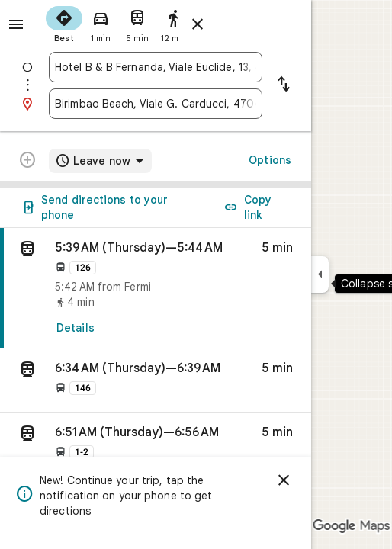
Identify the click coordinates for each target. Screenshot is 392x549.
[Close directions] (198, 24)
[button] (156, 380)
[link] (156, 288)
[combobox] (156, 67)
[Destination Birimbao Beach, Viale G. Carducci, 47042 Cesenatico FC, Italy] (156, 104)
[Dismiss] (284, 480)
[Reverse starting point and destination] (284, 85)
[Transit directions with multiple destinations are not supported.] (27, 162)
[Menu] (16, 24)
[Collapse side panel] (320, 274)
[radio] (64, 23)
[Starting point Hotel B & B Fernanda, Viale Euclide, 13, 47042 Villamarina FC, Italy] (156, 67)
